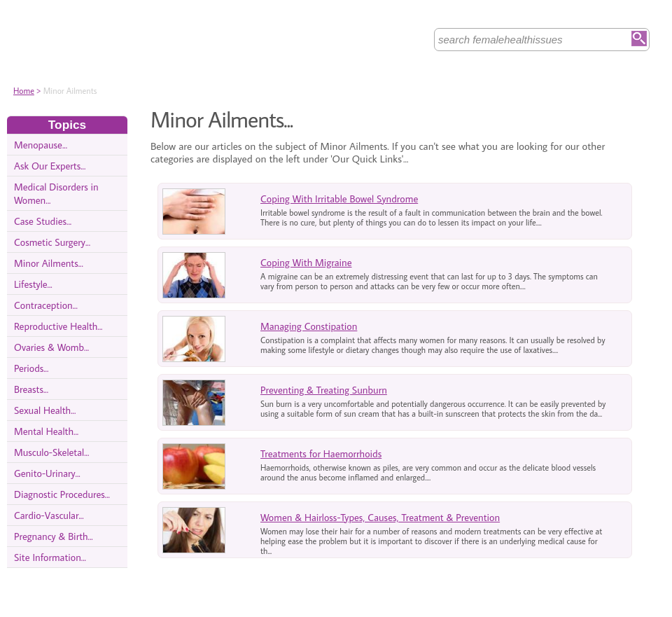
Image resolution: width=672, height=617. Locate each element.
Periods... (31, 368)
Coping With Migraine (306, 262)
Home (24, 91)
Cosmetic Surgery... (52, 242)
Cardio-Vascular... (49, 515)
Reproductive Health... (58, 326)
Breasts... (31, 389)
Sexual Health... (45, 410)
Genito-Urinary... (47, 473)
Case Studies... (43, 221)
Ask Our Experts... (50, 166)
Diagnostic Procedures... (62, 494)
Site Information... (50, 557)
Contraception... (46, 305)
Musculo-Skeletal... (51, 452)
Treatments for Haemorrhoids (321, 453)
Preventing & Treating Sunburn (324, 390)
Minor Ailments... (49, 263)
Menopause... (41, 145)
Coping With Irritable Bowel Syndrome (339, 199)
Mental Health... (46, 431)
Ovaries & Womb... (51, 347)
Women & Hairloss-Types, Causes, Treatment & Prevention (380, 517)
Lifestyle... (33, 284)
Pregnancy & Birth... (54, 536)
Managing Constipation (309, 326)
